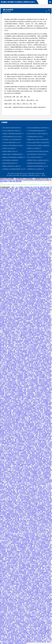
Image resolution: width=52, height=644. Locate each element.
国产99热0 (26, 263)
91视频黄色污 (23, 335)
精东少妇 (41, 601)
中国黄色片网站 (18, 221)
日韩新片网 (4, 601)
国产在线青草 (23, 477)
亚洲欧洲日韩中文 (30, 642)
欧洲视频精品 (22, 370)
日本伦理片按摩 (38, 410)
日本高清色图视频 (28, 304)
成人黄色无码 (8, 363)
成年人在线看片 (38, 317)
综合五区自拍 (21, 381)
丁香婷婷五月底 (24, 550)
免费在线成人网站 (18, 310)
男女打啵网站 (47, 304)
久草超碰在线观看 (34, 598)
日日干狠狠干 (21, 369)
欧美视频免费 (42, 633)
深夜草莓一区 (27, 625)
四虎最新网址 (15, 453)
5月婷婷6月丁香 (31, 217)
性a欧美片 (26, 455)
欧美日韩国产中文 (23, 417)
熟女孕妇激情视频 (30, 570)
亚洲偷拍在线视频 (10, 517)
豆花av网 (5, 245)
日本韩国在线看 (38, 225)
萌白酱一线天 (42, 487)
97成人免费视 (19, 198)
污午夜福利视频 (24, 277)
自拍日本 (37, 576)
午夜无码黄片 (7, 248)
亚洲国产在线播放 (14, 577)
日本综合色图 (10, 393)
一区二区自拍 (33, 221)
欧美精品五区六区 (28, 328)
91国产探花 (17, 398)
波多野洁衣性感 (10, 480)
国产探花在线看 (13, 282)
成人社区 (13, 602)
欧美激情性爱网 (18, 201)
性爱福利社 (39, 538)
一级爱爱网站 (46, 473)
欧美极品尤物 (25, 293)
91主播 (5, 312)
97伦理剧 (19, 448)
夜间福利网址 (34, 334)
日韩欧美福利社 (17, 276)
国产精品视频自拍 (27, 508)
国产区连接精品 (8, 217)
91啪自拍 (48, 336)
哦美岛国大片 (43, 290)
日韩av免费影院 (23, 580)
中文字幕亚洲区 (33, 490)
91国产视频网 (18, 481)
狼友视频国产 (21, 602)
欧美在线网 (11, 315)
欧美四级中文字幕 (42, 343)
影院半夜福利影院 (40, 624)
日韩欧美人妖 (13, 512)
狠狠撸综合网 (41, 327)
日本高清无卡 (42, 532)
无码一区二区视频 (31, 532)
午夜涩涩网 (18, 345)
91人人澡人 (40, 269)
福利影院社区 (26, 210)
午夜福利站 (12, 242)
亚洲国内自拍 (12, 383)
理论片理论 (47, 419)
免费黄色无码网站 (14, 320)
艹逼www (49, 303)
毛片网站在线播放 (6, 467)
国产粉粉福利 (19, 511)
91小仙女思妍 (33, 314)
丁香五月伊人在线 (32, 618)
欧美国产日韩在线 (17, 460)
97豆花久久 (15, 290)
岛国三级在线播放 (10, 581)
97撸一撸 (20, 273)
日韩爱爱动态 (21, 424)
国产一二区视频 (10, 394)
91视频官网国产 (42, 441)
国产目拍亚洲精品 (46, 588)
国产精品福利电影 (14, 635)
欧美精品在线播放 (36, 293)
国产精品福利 (44, 580)
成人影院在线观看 (30, 391)
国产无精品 (33, 579)
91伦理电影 (47, 373)
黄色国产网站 (34, 308)
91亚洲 (38, 405)
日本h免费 (8, 538)
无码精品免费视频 (31, 297)
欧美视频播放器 (31, 617)
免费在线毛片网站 (34, 329)
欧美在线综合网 (40, 367)
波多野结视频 (26, 397)
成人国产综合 (26, 373)
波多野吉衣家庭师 (6, 246)
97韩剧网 (15, 614)
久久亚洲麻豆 (32, 327)
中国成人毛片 (23, 189)
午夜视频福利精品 (26, 252)
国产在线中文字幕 (22, 559)
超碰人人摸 (36, 252)
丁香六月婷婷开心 (40, 560)
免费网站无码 (21, 294)
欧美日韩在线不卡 (45, 483)
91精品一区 (12, 351)
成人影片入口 (19, 446)
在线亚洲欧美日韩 (22, 244)
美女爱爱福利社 (24, 196)
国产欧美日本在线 (37, 638)
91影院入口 (24, 204)
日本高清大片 (45, 352)
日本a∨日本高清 (8, 249)
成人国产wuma (13, 611)
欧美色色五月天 (31, 442)
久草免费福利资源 (6, 425)
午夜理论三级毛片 (22, 207)
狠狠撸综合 (47, 401)
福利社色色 (6, 200)
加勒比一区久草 (25, 619)
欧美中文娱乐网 (38, 469)
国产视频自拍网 (21, 571)
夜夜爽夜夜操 (23, 626)
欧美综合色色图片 (16, 200)
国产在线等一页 (20, 349)
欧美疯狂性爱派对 (37, 419)
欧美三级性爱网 (40, 446)
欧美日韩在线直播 (6, 429)
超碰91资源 (38, 415)
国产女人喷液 (47, 241)
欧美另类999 (28, 518)
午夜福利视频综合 (29, 448)
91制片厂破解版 (6, 362)
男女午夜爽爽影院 (30, 266)
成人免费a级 (14, 579)
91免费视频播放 (44, 573)
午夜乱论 (19, 228)
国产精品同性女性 (38, 341)
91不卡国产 (18, 231)
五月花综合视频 (31, 349)
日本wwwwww (9, 446)
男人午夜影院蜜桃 (6, 590)
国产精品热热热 (16, 279)
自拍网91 (23, 236)
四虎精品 (14, 298)
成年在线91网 (29, 412)
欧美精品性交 (38, 238)
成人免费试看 (36, 305)
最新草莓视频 (30, 425)
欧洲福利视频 (23, 314)
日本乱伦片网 (40, 448)
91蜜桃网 (3, 552)
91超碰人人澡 (17, 304)
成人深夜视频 (42, 629)
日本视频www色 (34, 580)
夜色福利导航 (47, 201)
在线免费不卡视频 (23, 253)
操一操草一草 (40, 569)
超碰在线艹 (43, 334)
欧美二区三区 (41, 604)
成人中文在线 (43, 379)
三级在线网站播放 (22, 545)
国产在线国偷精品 (8, 628)
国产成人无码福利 (15, 598)
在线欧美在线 (17, 459)
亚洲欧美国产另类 (45, 210)
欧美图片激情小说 (6, 317)
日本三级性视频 (39, 280)
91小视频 (31, 477)
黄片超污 (8, 533)
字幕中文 (12, 207)
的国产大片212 (9, 227)
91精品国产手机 (34, 190)
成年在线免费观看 (13, 529)
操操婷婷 (44, 325)
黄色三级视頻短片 (34, 525)
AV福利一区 (44, 583)
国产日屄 (41, 524)
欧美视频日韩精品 (27, 415)
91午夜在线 (48, 498)
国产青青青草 (10, 345)
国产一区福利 (27, 246)
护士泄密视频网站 (38, 581)
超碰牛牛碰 (4, 417)
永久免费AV (30, 611)
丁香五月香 (14, 259)
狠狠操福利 (32, 284)
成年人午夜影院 (8, 201)
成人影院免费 (33, 456)
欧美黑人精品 (46, 245)
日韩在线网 (21, 407)
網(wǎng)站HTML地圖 (38, 174)
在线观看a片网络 (25, 638)
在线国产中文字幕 (6, 614)
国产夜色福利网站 (23, 387)
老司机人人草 (26, 419)
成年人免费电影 (29, 362)
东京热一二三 (41, 298)
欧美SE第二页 (45, 598)
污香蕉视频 (39, 459)
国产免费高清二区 (39, 324)
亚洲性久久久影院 (45, 549)
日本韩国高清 (29, 339)
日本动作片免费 (17, 336)
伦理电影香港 (42, 297)
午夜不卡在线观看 (21, 490)
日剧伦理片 (32, 374)
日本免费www (10, 414)
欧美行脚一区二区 (19, 519)
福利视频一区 (35, 411)
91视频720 (13, 197)
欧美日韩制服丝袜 (42, 284)
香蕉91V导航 (8, 206)
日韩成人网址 (45, 500)
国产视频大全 (10, 342)
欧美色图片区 (21, 517)
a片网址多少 (9, 318)
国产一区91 (15, 190)
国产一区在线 (11, 228)
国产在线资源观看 (22, 586)
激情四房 (41, 456)
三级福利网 (22, 259)
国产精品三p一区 (46, 457)
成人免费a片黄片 (14, 498)
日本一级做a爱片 (37, 449)
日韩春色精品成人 (11, 251)
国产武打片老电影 (43, 321)
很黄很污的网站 (31, 604)
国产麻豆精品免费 (14, 541)
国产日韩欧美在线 (6, 203)
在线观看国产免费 (36, 360)
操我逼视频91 (5, 197)
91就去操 (32, 242)
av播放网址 (43, 286)
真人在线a (35, 379)
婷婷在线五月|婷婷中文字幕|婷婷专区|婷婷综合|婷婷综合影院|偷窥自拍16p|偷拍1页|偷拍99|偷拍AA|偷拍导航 (26, 181)
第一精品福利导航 (40, 355)
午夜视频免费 (44, 194)
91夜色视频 (45, 403)
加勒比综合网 (18, 280)
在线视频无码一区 (45, 377)
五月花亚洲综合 (40, 220)
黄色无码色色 (11, 418)
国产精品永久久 (20, 608)
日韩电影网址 (16, 624)
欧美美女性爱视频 (27, 332)
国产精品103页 (31, 197)
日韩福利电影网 (35, 500)
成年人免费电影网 (26, 615)
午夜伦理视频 (41, 484)
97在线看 (27, 476)
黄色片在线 (41, 422)
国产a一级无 (6, 591)
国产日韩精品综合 (16, 449)
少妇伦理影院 (33, 522)
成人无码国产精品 (34, 365)
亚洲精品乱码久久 (29, 270)
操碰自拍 (44, 614)
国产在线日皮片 (46, 305)
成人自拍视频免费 (45, 434)
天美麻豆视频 (16, 465)
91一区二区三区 (6, 500)
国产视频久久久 (29, 446)
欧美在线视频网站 (31, 206)
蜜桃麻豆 (25, 220)
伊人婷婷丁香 (19, 431)
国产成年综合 (10, 349)
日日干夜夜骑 (16, 556)
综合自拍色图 (22, 256)
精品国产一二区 (10, 466)
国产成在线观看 (34, 351)
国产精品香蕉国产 (30, 303)
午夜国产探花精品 (33, 229)
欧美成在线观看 (31, 260)
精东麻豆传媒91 (18, 429)
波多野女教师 (34, 389)
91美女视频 (26, 258)
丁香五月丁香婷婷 (44, 528)
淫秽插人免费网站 (8, 643)
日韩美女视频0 (10, 583)
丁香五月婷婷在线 (17, 591)
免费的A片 (37, 504)
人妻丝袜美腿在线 (34, 457)
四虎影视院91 (43, 505)
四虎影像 (7, 449)
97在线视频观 (23, 632)
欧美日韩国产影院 (43, 349)
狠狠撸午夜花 (29, 355)
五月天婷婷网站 (25, 494)
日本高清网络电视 (22, 528)
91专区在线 (8, 419)
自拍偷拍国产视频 (36, 263)
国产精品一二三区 (41, 486)
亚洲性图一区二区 (31, 422)
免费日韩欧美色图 (37, 566)
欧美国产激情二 (44, 255)
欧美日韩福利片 (32, 236)
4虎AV (7, 224)
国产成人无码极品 (33, 215)
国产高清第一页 (12, 377)
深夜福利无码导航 (40, 517)
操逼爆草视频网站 (38, 429)
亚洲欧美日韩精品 (17, 303)
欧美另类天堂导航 (38, 556)
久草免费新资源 (6, 303)
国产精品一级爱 (38, 479)
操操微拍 (33, 557)
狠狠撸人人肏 (8, 280)
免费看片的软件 (37, 397)
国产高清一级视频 (26, 245)
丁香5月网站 (28, 353)
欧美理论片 (11, 297)
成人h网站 (24, 218)
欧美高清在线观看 (31, 510)
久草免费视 (43, 536)
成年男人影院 (14, 189)
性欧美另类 (28, 511)
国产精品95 (10, 441)
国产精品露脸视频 (23, 251)
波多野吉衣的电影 (8, 507)
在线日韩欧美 (32, 390)
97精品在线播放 (13, 435)
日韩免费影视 (4, 403)
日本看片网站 (33, 346)
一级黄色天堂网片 (16, 486)
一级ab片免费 (34, 387)
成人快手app (41, 512)
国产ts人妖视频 (33, 432)
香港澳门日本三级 (43, 408)
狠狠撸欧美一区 (37, 211)
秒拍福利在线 (16, 373)
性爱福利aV (34, 562)
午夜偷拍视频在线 (25, 282)
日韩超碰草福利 (40, 249)
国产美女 (8, 296)
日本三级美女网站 (17, 266)
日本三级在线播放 (21, 567)
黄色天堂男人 (19, 639)
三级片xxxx (23, 495)
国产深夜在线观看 (32, 445)
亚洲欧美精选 (25, 531)
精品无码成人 (10, 287)
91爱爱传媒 (20, 312)
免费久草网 (45, 418)
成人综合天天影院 (26, 331)
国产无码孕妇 (23, 522)
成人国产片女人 (10, 586)
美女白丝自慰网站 (35, 196)
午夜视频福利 (6, 289)
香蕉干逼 (29, 283)
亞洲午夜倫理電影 (13, 252)
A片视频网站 (7, 266)
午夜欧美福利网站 (10, 358)
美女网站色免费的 (34, 335)
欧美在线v (18, 194)
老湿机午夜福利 (17, 193)
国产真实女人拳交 (6, 343)
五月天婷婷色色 (37, 615)
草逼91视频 (28, 507)
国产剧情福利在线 (20, 227)
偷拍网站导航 (17, 258)
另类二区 (44, 251)
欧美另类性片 (42, 602)
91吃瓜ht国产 (8, 311)
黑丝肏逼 (8, 465)
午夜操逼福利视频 (24, 497)
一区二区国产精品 (8, 636)
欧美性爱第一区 (44, 277)
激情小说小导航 (23, 607)
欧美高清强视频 (47, 600)
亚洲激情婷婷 (30, 424)
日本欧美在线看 (41, 460)
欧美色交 (5, 282)
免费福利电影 (35, 619)
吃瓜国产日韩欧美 (35, 590)
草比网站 (26, 633)
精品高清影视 (10, 396)
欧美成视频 (6, 367)
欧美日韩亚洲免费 (29, 481)
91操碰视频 (13, 549)
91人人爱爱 (29, 519)
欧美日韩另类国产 (36, 356)
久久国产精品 (43, 366)
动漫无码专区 (45, 252)
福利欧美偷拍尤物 (28, 262)
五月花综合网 (13, 601)
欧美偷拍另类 (17, 397)
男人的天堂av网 (25, 542)
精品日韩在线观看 (44, 595)
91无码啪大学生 (37, 474)
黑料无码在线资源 (45, 381)
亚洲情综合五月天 (14, 619)
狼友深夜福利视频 (21, 315)
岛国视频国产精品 (36, 472)
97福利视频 (21, 442)
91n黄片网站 (24, 525)
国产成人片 (38, 425)
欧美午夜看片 (22, 359)
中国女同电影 (13, 359)
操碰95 (8, 298)
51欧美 (36, 434)
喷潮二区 (26, 590)
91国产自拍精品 (42, 552)
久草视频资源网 (27, 194)
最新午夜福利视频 (11, 407)
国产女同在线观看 (6, 503)
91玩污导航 (40, 391)
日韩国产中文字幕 (9, 588)
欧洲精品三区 (12, 255)
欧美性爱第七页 (21, 208)
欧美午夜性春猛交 (39, 450)
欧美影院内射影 (5, 569)
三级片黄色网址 (34, 631)
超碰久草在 (6, 508)
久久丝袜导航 (45, 576)
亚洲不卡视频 (43, 476)
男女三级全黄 (19, 504)
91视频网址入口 (37, 274)
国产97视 (3, 505)
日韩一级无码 (19, 287)
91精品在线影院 (10, 488)
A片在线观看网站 (40, 339)
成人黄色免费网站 (32, 491)
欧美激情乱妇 (32, 521)
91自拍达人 (18, 328)
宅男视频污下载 (46, 335)
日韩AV (38, 228)
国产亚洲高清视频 (29, 436)
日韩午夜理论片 (18, 363)
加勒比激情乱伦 (29, 273)
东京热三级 (42, 490)
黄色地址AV (23, 563)
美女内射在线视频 (34, 583)
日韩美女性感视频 (36, 372)
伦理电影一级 (4, 550)
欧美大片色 (46, 535)
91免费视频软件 (47, 196)
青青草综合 (4, 619)
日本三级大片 (7, 210)
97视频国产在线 (10, 631)
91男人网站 (29, 427)
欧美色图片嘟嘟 (10, 390)
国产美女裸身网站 (34, 418)
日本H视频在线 (20, 510)
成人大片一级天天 (39, 193)
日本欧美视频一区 (25, 305)
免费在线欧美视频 (38, 301)
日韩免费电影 (34, 277)
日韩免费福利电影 (34, 559)
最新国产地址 (36, 635)
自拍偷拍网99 (37, 318)
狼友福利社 (23, 232)
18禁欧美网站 (32, 358)
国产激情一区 (28, 312)
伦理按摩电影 (10, 263)
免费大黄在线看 (45, 342)
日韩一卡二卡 (26, 265)
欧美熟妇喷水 (40, 393)
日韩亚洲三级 (31, 493)
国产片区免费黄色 (38, 465)
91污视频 (3, 314)
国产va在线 (9, 450)
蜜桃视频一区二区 (18, 422)
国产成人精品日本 (42, 242)
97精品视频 (26, 200)
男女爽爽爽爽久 (23, 548)
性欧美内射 (40, 571)
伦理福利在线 (7, 225)
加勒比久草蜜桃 (31, 552)
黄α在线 (11, 546)
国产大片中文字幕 (44, 618)
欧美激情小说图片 (34, 594)
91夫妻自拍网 (23, 325)
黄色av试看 (33, 633)
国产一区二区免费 (33, 466)
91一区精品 (7, 460)
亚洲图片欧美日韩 (18, 206)
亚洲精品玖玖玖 (26, 211)
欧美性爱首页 (16, 289)
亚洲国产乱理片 (33, 421)
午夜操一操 (29, 517)
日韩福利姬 (44, 207)
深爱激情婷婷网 (15, 539)
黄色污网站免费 (10, 301)
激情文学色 (38, 639)
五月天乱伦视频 (36, 200)
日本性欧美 (47, 312)
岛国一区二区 (14, 484)
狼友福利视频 (33, 528)
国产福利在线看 (9, 231)
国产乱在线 (10, 229)
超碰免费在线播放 (33, 286)
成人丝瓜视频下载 (28, 222)
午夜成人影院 (44, 597)
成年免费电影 (42, 300)
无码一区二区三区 (18, 317)
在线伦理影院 (30, 608)
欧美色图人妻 (8, 427)
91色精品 (5, 235)
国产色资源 (22, 435)
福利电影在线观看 (10, 269)
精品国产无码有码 (19, 427)
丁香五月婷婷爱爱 (35, 224)
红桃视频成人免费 (43, 294)
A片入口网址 (34, 377)
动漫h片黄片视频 (37, 265)
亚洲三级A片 (15, 638)
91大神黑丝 (38, 359)
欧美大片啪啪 (7, 593)
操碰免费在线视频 (30, 408)
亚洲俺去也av (33, 524)
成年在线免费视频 (31, 512)
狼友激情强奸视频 (21, 521)
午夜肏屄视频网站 (20, 229)
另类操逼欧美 (36, 282)
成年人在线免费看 (26, 469)
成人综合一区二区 (33, 235)
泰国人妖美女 (28, 336)
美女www (22, 532)
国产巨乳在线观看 (25, 290)
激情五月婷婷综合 (27, 434)
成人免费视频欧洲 (18, 412)
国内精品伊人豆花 (45, 190)
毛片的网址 (42, 480)
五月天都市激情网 (45, 421)
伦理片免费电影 (43, 462)
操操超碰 (19, 488)
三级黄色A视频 (23, 374)
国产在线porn (12, 273)
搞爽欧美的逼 (7, 232)
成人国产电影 (4, 265)
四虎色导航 (31, 443)
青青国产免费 (7, 555)
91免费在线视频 (25, 541)
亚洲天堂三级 (10, 434)
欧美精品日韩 (41, 431)
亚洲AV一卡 (7, 612)
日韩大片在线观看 (38, 498)
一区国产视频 (48, 424)
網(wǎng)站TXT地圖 (26, 174)
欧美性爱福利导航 (10, 424)
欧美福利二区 (28, 193)
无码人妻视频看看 (6, 193)
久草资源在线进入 (33, 549)
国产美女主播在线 (29, 488)
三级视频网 (6, 332)
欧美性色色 (11, 421)
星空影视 (34, 494)
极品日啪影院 (18, 411)
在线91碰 (29, 369)
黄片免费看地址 (23, 579)
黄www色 (14, 597)
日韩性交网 (21, 367)
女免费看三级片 (27, 403)
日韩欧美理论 (46, 369)
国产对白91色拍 (25, 555)
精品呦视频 (18, 263)
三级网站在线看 (37, 246)
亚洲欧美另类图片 (21, 636)
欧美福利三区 (15, 211)
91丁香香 (23, 574)
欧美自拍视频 (44, 383)
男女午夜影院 (45, 545)
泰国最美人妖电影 (44, 189)
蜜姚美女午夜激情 (37, 501)
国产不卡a (34, 601)
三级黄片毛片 (32, 571)
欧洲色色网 (22, 348)
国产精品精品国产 (33, 563)
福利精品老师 (29, 363)
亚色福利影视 (10, 272)
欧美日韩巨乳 (47, 263)
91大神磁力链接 (45, 514)
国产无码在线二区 (26, 267)
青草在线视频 (21, 260)
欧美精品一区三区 (35, 535)
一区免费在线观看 (28, 386)
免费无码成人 (8, 411)
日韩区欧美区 (22, 197)
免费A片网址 (42, 609)
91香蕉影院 (11, 633)
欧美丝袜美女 (38, 427)
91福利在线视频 (35, 258)
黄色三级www (27, 345)
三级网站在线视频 (15, 543)
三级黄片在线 (13, 256)
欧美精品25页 (26, 366)
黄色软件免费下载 (6, 412)
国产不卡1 (35, 290)
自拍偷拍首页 (4, 241)
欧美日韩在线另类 (8, 504)
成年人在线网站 (13, 335)
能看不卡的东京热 (22, 421)
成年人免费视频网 (15, 222)
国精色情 (42, 380)
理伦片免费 (35, 366)
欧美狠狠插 (34, 476)
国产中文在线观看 (23, 535)
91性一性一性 (4, 484)
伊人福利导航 (26, 473)
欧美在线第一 (10, 622)
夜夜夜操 (16, 494)
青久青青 (20, 526)
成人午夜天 (23, 514)
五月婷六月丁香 (47, 442)
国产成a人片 (44, 417)
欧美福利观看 (36, 553)
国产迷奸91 (4, 383)
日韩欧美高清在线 (29, 460)
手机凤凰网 (18, 470)
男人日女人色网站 (41, 287)
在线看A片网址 (34, 384)
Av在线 (26, 300)
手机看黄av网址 (41, 463)
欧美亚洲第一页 (42, 579)
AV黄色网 (27, 501)
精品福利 (22, 404)
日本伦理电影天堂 (21, 235)
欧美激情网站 (13, 607)
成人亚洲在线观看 (8, 511)
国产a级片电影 (45, 187)
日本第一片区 (16, 500)
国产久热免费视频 (18, 538)
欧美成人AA (5, 293)
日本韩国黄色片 (5, 211)
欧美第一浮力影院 (39, 267)
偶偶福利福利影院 (13, 514)
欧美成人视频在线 (15, 403)
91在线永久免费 (23, 365)
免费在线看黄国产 (13, 327)
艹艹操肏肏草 (8, 481)
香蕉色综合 (6, 602)
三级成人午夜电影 (34, 325)
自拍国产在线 (29, 203)
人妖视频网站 (22, 380)
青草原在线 (31, 622)
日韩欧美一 (23, 241)
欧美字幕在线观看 (39, 332)
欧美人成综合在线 (34, 207)
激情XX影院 (23, 215)
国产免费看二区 (21, 466)
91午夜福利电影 (23, 432)
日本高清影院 (41, 256)
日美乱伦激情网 (10, 329)
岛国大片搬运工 (10, 462)
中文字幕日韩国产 (43, 272)
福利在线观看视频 (38, 507)
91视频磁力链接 (36, 473)
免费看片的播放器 (6, 459)
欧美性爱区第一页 (11, 356)
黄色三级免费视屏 (23, 356)
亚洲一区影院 (37, 414)
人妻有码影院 (45, 289)
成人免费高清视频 (25, 566)
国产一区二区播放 (18, 187)
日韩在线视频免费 (34, 626)
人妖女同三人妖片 (38, 404)
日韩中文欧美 (13, 497)
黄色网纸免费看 (31, 269)
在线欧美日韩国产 (13, 566)
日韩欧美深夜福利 (12, 314)
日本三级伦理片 (40, 488)
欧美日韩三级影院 (31, 621)
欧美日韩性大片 (8, 401)
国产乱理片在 (48, 238)
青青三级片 (16, 555)
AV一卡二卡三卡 (17, 533)
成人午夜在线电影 (23, 400)
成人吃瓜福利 (33, 529)
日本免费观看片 (47, 541)
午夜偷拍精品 (41, 570)
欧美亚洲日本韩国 (19, 283)
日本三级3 (22, 491)
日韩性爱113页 (39, 412)
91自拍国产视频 (21, 390)
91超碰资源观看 (18, 239)
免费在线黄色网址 (11, 493)
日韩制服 (5, 366)
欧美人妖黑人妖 (9, 510)
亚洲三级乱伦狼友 (15, 262)
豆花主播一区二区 (38, 503)
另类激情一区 (13, 346)
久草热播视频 (29, 367)
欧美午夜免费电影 (24, 601)
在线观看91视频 (28, 576)
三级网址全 (15, 542)
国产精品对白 (11, 294)
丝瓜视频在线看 (26, 577)
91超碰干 (45, 211)
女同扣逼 (38, 477)
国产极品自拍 (33, 595)
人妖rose (25, 598)
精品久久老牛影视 (21, 628)
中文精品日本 (43, 227)
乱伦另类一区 (26, 467)
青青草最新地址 (8, 415)
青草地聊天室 (34, 417)
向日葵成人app (24, 308)
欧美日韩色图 (33, 307)
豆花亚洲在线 (41, 636)
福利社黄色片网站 (18, 476)
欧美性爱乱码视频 (33, 567)
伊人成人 (15, 564)
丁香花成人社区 (23, 595)
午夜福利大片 (44, 235)
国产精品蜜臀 (36, 511)
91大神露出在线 (34, 607)
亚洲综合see (35, 210)
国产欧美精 (45, 511)
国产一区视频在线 (13, 632)
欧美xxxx (47, 429)
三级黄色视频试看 (37, 555)
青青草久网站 (33, 632)
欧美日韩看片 (34, 255)
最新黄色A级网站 (23, 377)
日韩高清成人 (4, 305)
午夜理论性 (33, 300)
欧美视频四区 (36, 369)
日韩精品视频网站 (21, 622)
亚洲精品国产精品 (15, 220)
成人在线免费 (13, 562)
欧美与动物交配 (28, 560)
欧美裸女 (3, 294)
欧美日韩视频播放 (19, 445)
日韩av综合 (45, 525)
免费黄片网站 (13, 600)
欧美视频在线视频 (38, 593)
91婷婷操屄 (17, 360)
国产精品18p (9, 525)
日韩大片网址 (11, 571)
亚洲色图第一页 (27, 479)
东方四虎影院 (31, 495)
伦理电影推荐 (21, 617)
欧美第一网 (37, 518)
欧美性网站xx (29, 504)
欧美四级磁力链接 (6, 239)
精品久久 (35, 612)
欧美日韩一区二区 (14, 204)
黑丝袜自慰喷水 (30, 343)
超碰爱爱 (29, 404)
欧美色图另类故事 (11, 442)
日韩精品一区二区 (8, 470)
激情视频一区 (10, 518)
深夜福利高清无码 (21, 643)
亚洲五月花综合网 (44, 452)
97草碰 (45, 394)
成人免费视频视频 (40, 508)
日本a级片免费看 (45, 467)
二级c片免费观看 (8, 300)
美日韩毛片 (46, 625)
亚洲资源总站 (38, 312)
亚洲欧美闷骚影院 (40, 203)
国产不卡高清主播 (41, 611)
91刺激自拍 (39, 394)
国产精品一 (41, 621)
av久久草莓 (35, 564)
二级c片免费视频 (22, 352)
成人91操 (30, 359)
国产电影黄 (18, 439)
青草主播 (32, 220)
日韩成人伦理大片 (23, 562)
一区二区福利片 (9, 198)
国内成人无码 (23, 614)
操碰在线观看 (21, 269)
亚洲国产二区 (37, 428)
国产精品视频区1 (36, 201)
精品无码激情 (32, 208)
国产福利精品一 (13, 626)
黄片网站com (30, 249)
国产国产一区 (32, 256)
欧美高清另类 (40, 481)
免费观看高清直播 (34, 289)
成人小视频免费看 (15, 265)
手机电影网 (17, 473)
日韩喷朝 (21, 600)
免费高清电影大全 (11, 535)
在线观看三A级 (28, 342)
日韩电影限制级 (12, 387)
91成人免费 (14, 277)
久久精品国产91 (25, 372)
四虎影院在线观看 (14, 531)
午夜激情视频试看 (8, 455)
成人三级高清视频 (28, 214)
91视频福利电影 (11, 501)
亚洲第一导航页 (15, 332)
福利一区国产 (12, 380)
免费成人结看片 (29, 198)
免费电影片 (18, 436)
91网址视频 (4, 242)
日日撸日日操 (47, 353)
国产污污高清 (14, 305)
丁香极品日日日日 (14, 574)
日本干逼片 (39, 362)
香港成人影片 (37, 353)
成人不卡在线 (7, 642)
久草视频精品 (46, 477)
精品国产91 (43, 605)
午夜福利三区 (20, 463)
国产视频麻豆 (24, 224)
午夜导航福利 (45, 559)
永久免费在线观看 (36, 296)
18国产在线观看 (14, 293)
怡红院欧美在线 (10, 528)
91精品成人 (45, 228)
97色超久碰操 (17, 590)
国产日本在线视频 (33, 574)
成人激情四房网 (17, 225)
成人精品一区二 (5, 576)
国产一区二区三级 (18, 343)
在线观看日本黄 (33, 438)
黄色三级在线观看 (14, 322)
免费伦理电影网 (44, 546)
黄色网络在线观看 (23, 255)
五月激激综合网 (17, 428)
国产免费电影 (27, 640)
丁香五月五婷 (20, 297)
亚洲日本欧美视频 (21, 272)
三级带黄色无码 (9, 521)
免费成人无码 (8, 473)
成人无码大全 (38, 248)
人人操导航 (32, 321)
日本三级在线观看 (6, 355)
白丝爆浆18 (4, 370)
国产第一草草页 (35, 251)
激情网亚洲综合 (32, 480)
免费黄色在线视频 (17, 341)
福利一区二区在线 (36, 550)
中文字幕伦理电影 (21, 393)
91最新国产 (32, 548)
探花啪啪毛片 (40, 396)
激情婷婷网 (21, 609)
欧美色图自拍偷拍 (22, 351)
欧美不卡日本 (15, 594)
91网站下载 (4, 421)
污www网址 (15, 587)
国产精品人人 (7, 373)
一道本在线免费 (38, 283)
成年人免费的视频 (45, 612)
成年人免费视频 (45, 411)
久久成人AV (38, 241)
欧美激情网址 (21, 301)
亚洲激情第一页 (12, 605)
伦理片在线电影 (31, 463)
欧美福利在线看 (28, 470)
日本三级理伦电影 (13, 532)
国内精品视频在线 (13, 563)
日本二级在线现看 (21, 583)
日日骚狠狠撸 (28, 324)
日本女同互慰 (34, 605)
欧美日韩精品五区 (11, 381)
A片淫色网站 (20, 629)
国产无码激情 (17, 307)
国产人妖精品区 (16, 191)
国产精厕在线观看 (25, 564)
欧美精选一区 (20, 621)
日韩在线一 (31, 393)
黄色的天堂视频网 (11, 234)
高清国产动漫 (13, 526)
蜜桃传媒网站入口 (33, 514)
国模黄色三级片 (24, 587)
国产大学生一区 (23, 483)
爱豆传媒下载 (7, 276)
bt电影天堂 (29, 450)
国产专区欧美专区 (10, 617)
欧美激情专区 (27, 225)
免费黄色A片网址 (32, 227)
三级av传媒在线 (34, 483)
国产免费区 (40, 217)
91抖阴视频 (40, 208)
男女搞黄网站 (10, 238)
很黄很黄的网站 (14, 245)
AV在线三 (36, 194)
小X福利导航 (39, 198)
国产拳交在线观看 (41, 443)
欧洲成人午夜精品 (23, 242)
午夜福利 (27, 187)
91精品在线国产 (14, 284)
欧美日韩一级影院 (40, 470)
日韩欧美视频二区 (22, 418)
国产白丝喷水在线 (13, 522)
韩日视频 (33, 253)
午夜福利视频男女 (6, 397)
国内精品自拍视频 (41, 608)
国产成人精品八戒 (21, 238)
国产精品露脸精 (42, 358)
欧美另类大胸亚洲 (38, 311)
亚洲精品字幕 (43, 445)
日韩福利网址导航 (34, 315)
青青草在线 (12, 456)
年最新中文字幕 (43, 259)
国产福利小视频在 (45, 567)
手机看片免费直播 (40, 519)
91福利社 (11, 608)
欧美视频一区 (10, 439)
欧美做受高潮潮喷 (17, 391)
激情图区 (41, 204)
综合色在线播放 (8, 360)
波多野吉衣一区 (12, 452)
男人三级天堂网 (8, 519)
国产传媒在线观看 (21, 588)
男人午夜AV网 (10, 618)
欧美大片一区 (35, 497)
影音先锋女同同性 (12, 196)
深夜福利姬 (4, 320)
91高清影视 (4, 369)
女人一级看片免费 (37, 373)
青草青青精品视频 (34, 218)
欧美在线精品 (6, 405)
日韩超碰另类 (23, 213)
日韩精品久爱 (33, 505)
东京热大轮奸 (29, 639)
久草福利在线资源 (40, 273)
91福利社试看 (16, 210)
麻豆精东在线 (17, 479)
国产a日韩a (44, 455)
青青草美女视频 (13, 274)
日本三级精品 (39, 407)
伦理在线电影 (16, 593)
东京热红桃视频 (23, 234)
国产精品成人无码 (6, 339)
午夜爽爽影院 (5, 443)
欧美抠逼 (14, 548)
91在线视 (8, 324)
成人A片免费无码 (12, 348)
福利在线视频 (29, 376)
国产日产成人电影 (13, 308)
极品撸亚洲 (12, 369)
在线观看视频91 (20, 396)
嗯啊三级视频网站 (45, 631)
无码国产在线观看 (6, 304)
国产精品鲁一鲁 (13, 491)
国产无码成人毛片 (11, 432)
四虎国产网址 (18, 401)
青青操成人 (39, 424)
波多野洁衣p (29, 310)
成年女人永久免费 (8, 328)
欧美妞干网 (43, 432)
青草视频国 (24, 284)
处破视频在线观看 (29, 228)
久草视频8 (33, 484)
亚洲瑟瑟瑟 (43, 229)
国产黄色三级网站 (26, 584)
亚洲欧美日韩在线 (34, 352)
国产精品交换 (17, 386)
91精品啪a (24, 289)
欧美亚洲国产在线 (18, 642)
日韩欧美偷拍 (11, 244)
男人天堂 (6, 486)
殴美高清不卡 (32, 636)
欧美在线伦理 (33, 189)
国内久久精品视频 (25, 474)
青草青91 (17, 525)
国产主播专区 (14, 241)
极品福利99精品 (35, 455)
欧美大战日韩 (23, 190)
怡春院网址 (31, 394)
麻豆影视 (19, 581)
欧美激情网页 (15, 515)
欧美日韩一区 (42, 307)
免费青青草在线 (45, 315)
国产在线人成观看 (41, 436)
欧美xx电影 (23, 327)
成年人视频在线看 (11, 483)
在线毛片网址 (33, 204)
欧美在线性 (45, 405)
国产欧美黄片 (4, 543)
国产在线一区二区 (45, 466)
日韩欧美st (21, 512)
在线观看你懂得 (15, 584)
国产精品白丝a (14, 338)
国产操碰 (43, 215)
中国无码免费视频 (34, 291)
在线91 (43, 213)
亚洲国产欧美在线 (34, 545)
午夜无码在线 (27, 231)
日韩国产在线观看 (28, 191)
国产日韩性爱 (32, 272)
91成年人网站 (11, 208)
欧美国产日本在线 (23, 605)
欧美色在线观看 (17, 640)
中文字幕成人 (4, 595)
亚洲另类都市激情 (43, 494)
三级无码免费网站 (22, 329)
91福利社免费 (30, 396)
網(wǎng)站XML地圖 (13, 174)
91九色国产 (35, 577)
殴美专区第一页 (20, 604)
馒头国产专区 (19, 518)
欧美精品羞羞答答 (6, 479)
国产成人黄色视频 (42, 435)
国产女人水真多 (23, 346)
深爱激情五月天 (46, 594)
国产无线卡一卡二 (26, 612)
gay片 (26, 221)
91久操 (30, 414)
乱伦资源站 (15, 372)
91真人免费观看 (27, 593)
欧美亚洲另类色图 (44, 221)
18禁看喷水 (18, 342)
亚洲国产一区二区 (31, 487)
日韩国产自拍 (4, 338)
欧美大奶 (3, 632)
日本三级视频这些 (20, 249)
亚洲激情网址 (13, 286)
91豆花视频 (40, 197)
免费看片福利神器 (17, 379)
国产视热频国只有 (20, 546)
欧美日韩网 (28, 317)
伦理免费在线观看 (43, 548)
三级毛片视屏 (6, 341)
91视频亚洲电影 (17, 270)
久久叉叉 (16, 331)
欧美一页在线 (17, 311)
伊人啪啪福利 (44, 564)
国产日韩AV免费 (5, 379)
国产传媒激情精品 (43, 390)
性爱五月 (12, 235)
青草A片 (9, 564)
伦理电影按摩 (6, 570)
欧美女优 (40, 232)
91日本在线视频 (45, 387)
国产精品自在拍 (32, 602)
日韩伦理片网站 (8, 494)
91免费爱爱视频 (40, 386)
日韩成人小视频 (12, 580)
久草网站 (19, 625)
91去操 (13, 260)
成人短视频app (19, 441)
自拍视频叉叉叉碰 (6, 307)
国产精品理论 (44, 577)
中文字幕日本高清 (6, 422)
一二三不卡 (4, 541)
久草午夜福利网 (37, 640)
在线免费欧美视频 (11, 557)
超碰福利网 (12, 352)
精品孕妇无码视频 (40, 376)
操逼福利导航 (41, 374)
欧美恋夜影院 (22, 493)
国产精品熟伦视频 (23, 557)
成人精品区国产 (21, 358)
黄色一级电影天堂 (38, 453)
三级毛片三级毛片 (13, 404)
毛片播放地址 (42, 510)
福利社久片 (6, 594)
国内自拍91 (11, 312)
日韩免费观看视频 (17, 405)
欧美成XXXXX (17, 246)
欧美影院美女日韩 (15, 366)
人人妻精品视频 (26, 322)
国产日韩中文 (44, 607)
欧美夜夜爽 (21, 487)
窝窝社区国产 (31, 435)
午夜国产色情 (17, 503)
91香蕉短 (46, 538)
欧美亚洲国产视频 (41, 214)
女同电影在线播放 (14, 236)
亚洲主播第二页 (47, 428)
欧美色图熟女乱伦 (43, 253)
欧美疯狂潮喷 (10, 567)
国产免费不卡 (46, 239)
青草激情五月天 (24, 484)
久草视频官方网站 (23, 569)
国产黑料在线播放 (40, 262)
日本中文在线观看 (30, 405)
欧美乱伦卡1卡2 (22, 443)
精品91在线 (6, 259)
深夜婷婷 (29, 301)
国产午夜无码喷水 (19, 217)
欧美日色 (27, 201)
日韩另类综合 (23, 529)
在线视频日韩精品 (28, 543)
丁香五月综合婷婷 (22, 505)
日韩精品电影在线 (46, 291)
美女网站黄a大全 (33, 573)
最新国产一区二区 (23, 389)
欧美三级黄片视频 (18, 355)
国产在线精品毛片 (38, 331)
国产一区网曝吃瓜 (27, 398)
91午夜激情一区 (10, 490)
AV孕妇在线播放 (26, 553)
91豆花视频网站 (18, 376)
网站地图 (19, 181)
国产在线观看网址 (32, 380)
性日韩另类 (40, 642)
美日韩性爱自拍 (44, 438)
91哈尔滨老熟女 (32, 348)
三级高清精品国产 (40, 222)
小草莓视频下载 (21, 394)
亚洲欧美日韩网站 (38, 231)
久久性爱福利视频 (33, 338)
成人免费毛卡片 (24, 384)
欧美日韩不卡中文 (39, 439)
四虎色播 (48, 217)
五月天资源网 (46, 415)
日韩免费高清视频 (21, 414)
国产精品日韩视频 (40, 543)
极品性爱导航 (41, 303)
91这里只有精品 (33, 383)
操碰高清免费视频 (34, 234)
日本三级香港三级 (13, 474)
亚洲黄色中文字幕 (14, 553)
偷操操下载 (37, 403)
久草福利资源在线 (30, 431)
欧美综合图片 (17, 467)
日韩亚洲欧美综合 (46, 384)
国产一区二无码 (47, 639)
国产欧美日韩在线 (39, 526)
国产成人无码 (47, 495)
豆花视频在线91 (16, 536)
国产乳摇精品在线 (10, 448)
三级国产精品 (34, 531)
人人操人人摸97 (32, 628)
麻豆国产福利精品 (11, 400)
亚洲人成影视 (43, 491)
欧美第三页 (37, 239)
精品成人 (18, 434)
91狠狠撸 (35, 345)
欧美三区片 (28, 429)
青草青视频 (4, 374)
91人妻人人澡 (11, 545)
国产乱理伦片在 (39, 310)
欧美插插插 (44, 563)
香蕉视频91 (35, 467)
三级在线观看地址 (37, 322)
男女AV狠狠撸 (41, 370)
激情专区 (10, 445)
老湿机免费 (10, 431)
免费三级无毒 (27, 449)
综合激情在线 (29, 248)
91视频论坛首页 (12, 472)
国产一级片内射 (23, 298)
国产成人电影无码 (25, 274)
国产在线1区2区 (36, 541)
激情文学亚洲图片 (26, 320)
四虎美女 (3, 474)
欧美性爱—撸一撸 (32, 546)
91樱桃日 (13, 443)
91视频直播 (36, 276)
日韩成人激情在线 (28, 486)
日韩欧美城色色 (28, 439)
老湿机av (41, 587)
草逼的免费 (12, 629)
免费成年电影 (37, 245)
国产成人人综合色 (37, 401)
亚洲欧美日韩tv (47, 293)
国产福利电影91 (10, 438)
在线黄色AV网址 (22, 438)
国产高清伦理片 (20, 618)
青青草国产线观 (6, 640)
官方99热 (8, 391)
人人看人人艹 (39, 328)
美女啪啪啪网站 (43, 236)
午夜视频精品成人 (45, 308)
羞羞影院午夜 (27, 428)
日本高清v (48, 396)
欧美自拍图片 (8, 221)
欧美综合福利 (14, 291)
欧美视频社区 (47, 360)
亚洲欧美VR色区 (40, 591)
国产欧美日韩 (48, 501)
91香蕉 (49, 191)
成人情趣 (48, 367)
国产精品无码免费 (43, 206)
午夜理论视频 (37, 625)
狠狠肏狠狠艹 (40, 270)
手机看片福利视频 (19, 425)
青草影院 (23, 515)
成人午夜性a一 (44, 345)
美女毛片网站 (11, 625)
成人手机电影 (15, 524)
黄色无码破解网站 (19, 450)
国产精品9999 (23, 291)
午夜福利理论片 (6, 542)
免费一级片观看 (22, 383)
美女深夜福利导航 (29, 533)
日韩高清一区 (32, 370)
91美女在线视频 (7, 258)
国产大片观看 (22, 452)
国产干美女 (8, 476)
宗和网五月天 (14, 477)
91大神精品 (26, 536)
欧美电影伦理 (13, 609)
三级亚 (32, 569)
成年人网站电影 (43, 348)
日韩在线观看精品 (40, 191)
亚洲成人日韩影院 (28, 459)
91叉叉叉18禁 (28, 526)
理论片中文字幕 (8, 283)
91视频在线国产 (35, 539)
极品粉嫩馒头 (18, 318)
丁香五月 (14, 569)
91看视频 (41, 515)
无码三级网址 (22, 549)
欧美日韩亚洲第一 (11, 321)
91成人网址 (43, 351)
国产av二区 (27, 379)
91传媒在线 (34, 587)
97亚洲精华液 (41, 493)
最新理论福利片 (8, 331)
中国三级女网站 (32, 452)
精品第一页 (18, 455)
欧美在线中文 (4, 218)
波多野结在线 (13, 417)
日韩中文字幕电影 (32, 259)
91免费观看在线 (20, 552)
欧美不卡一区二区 (18, 339)
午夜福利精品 (22, 286)
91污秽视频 (43, 389)
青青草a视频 (25, 500)
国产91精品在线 (15, 410)
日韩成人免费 (6, 372)
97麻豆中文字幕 (26, 635)
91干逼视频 (28, 600)
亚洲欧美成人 (14, 550)
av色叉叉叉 (27, 401)
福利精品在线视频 (8, 639)
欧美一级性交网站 (6, 386)
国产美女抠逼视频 (28, 279)
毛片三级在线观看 (23, 334)
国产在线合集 (10, 573)
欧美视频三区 (45, 276)
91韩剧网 (14, 296)
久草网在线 (38, 279)
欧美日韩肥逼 (13, 370)
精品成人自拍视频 (8, 408)
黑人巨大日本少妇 (46, 338)
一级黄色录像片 (8, 398)
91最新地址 (16, 612)
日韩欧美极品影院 (17, 324)
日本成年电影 (7, 428)
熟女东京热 (38, 304)
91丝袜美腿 (16, 469)
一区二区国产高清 (10, 559)
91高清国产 (46, 296)
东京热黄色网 (21, 462)
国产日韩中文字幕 (34, 614)
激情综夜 (30, 238)
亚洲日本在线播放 (12, 384)
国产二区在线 (35, 597)
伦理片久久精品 (15, 218)
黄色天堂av (34, 542)
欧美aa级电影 (33, 586)
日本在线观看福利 (44, 522)
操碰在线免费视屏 (44, 632)
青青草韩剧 (11, 463)
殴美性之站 (15, 232)
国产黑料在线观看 (9, 621)
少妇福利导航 (26, 360)
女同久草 (5, 284)
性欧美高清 (4, 497)
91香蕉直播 (32, 298)
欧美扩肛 (8, 624)
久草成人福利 (13, 374)
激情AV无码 (42, 314)
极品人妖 (11, 353)
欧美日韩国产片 (5, 191)
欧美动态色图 (34, 536)
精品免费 (10, 376)
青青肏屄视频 (18, 300)
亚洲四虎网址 (47, 550)
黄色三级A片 (12, 487)
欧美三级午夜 (27, 311)
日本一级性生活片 (14, 267)
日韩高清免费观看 (11, 365)
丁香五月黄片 (45, 619)
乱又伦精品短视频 (43, 260)
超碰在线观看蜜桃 (26, 410)
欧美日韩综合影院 (13, 325)
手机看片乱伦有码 (23, 472)
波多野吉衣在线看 (13, 213)
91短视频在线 (25, 539)
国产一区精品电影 (6, 336)
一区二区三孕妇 (39, 398)
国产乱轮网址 (32, 232)
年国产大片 (10, 436)
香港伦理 (25, 307)
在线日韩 (39, 495)
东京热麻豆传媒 (21, 480)
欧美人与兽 (15, 495)
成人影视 (13, 367)
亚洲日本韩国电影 (32, 381)
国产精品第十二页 (6, 469)
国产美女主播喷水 (22, 631)
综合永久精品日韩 (24, 597)
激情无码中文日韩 (18, 203)
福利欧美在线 (44, 531)
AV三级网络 (40, 617)
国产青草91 (18, 214)
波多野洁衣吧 (28, 239)
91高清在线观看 (29, 287)
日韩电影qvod (19, 507)
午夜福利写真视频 (6, 310)
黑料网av (36, 342)
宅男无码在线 (19, 353)
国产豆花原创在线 (42, 266)
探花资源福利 (28, 318)
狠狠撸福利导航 (28, 280)
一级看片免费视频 (34, 213)
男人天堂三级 (35, 187)
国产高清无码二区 (31, 629)
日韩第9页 (31, 241)
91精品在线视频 (32, 515)
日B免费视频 (42, 346)
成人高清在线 (41, 557)
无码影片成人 (14, 224)
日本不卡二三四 (41, 533)
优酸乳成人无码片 (18, 248)
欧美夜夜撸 (45, 320)
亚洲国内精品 (27, 276)
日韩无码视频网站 (32, 609)
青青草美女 (37, 320)
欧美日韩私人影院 (34, 244)
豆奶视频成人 (11, 505)
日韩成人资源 (47, 318)
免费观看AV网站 (26, 453)
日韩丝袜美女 (27, 581)
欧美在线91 (26, 411)
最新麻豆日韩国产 (10, 334)
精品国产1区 (6, 556)
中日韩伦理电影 (35, 400)
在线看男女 (10, 194)
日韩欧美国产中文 (23, 296)
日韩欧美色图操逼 (17, 362)
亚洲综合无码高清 (11, 457)
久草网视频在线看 (22, 456)
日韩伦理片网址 (31, 294)
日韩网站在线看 (12, 253)
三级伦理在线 (37, 600)
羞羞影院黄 (28, 341)
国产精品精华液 (9, 214)
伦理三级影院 (30, 407)
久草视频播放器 (16, 508)
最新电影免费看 (26, 465)
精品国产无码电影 (13, 215)
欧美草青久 (8, 270)
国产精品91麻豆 (26, 556)
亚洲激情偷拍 (10, 604)
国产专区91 (44, 218)
